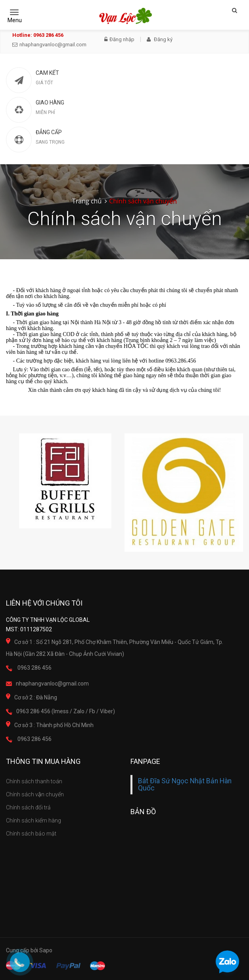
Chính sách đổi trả (28, 807)
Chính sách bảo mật (31, 834)
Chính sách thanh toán (34, 781)
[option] (65, 481)
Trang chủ (87, 201)
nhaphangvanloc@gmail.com (49, 45)
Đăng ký (160, 39)
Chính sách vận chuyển (143, 201)
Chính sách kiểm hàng (34, 820)
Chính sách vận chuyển (35, 794)
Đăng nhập (119, 39)
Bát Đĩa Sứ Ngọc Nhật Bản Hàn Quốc (185, 784)
